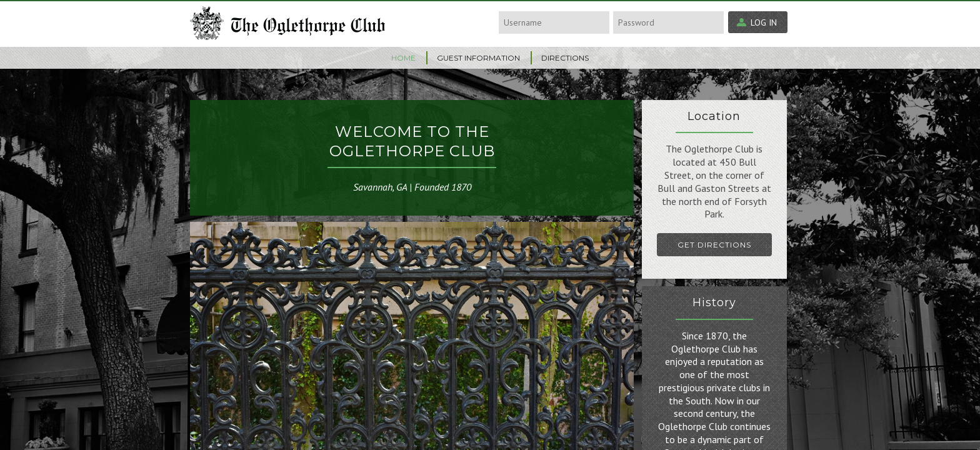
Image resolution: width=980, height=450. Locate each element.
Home (403, 58)
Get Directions (714, 245)
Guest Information (478, 58)
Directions (565, 58)
